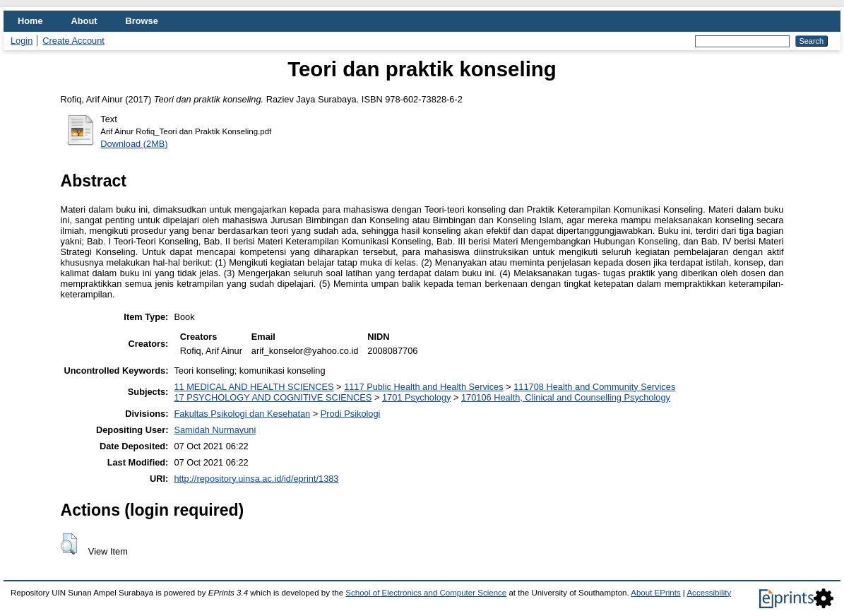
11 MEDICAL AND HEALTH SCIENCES (254, 387)
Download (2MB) (134, 144)
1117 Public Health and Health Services (424, 387)
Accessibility (709, 593)
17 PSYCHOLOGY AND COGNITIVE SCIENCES (273, 397)
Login (22, 41)
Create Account (73, 41)
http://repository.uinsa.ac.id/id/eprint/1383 (256, 479)
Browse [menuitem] (142, 21)
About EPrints (655, 593)
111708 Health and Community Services (594, 387)
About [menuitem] (84, 21)
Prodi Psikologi (351, 414)
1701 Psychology (416, 397)
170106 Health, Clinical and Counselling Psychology (566, 397)
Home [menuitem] (30, 21)
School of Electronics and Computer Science (426, 593)
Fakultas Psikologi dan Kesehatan (242, 414)
